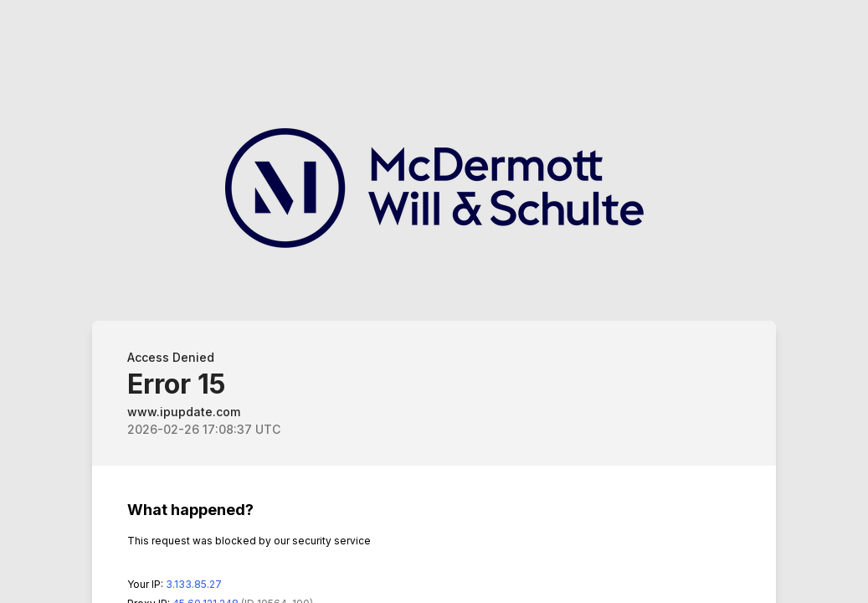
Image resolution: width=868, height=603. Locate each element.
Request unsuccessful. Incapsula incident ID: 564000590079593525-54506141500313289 (434, 301)
